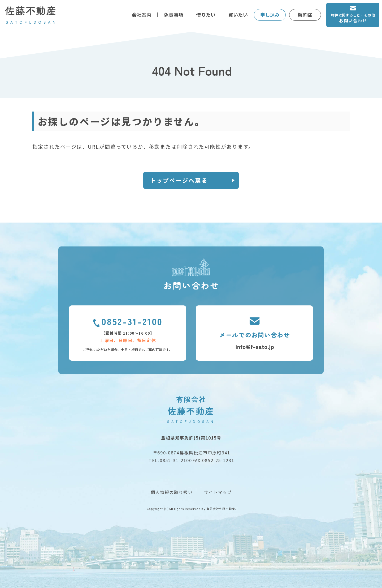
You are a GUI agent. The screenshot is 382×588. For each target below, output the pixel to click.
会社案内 (142, 15)
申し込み (270, 15)
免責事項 (174, 15)
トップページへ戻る (179, 180)
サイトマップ (218, 492)
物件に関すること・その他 (353, 18)
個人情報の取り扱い (172, 492)
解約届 (305, 15)
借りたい (206, 15)
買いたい (238, 15)
